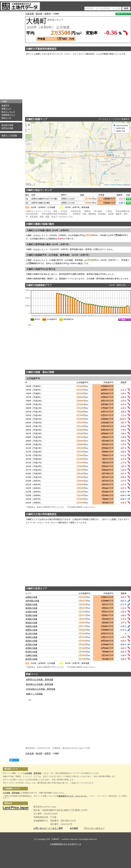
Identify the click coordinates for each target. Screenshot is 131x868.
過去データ (6, 118)
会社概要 (74, 828)
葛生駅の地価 (31, 623)
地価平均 (5, 105)
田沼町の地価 (31, 652)
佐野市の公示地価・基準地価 (40, 680)
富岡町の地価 (31, 648)
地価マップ (6, 109)
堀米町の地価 (31, 641)
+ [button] (29, 125)
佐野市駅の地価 (32, 601)
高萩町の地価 (31, 626)
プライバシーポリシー (94, 828)
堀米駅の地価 (31, 608)
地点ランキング (8, 112)
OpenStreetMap (117, 185)
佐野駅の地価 (31, 597)
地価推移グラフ (8, 115)
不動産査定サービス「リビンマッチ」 (73, 796)
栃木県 (39, 14)
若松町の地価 (31, 637)
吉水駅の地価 (31, 612)
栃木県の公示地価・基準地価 (40, 684)
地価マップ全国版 (9, 135)
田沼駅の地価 (31, 615)
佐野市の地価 (7, 128)
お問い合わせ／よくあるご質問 (48, 828)
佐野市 (48, 14)
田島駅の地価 (31, 604)
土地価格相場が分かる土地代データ (65, 844)
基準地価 (37, 773)
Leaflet (106, 185)
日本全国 (30, 14)
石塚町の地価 (31, 655)
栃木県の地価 (7, 125)
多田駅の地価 (31, 619)
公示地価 (28, 773)
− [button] (29, 130)
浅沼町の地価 (31, 645)
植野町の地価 (31, 630)
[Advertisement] (11, 55)
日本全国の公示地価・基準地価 (41, 689)
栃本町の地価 (31, 659)
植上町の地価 (31, 634)
